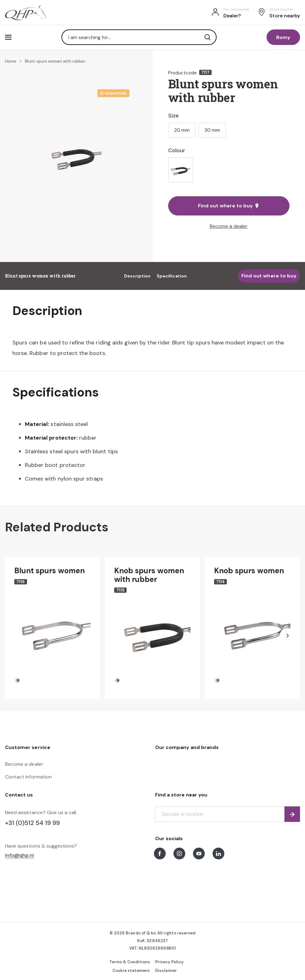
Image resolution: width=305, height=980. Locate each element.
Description (137, 276)
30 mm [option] (212, 130)
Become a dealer (229, 226)
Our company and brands (187, 747)
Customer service (28, 747)
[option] (181, 170)
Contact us (19, 795)
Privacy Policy (170, 962)
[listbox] (229, 170)
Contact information (28, 777)
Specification (172, 276)
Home (11, 61)
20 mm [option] (182, 130)
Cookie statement (131, 971)
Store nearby (285, 16)
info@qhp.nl (20, 856)
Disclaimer (166, 971)
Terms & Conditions (130, 962)
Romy (283, 37)
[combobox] (139, 37)
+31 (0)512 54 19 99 (32, 823)
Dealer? (232, 16)
